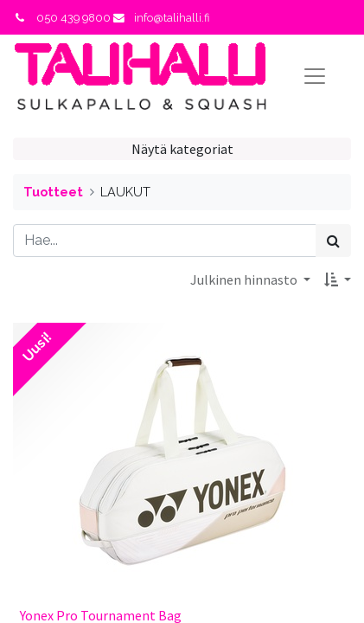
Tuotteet (53, 192)
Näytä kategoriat (182, 149)
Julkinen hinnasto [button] (245, 279)
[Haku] (333, 241)
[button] (338, 279)
